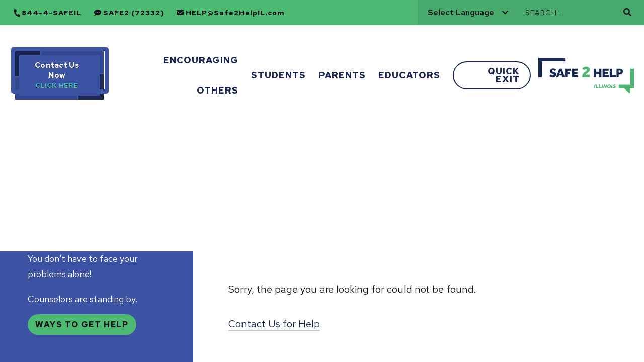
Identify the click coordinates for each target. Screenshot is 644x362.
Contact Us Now (57, 70)
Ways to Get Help (82, 325)
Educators (409, 75)
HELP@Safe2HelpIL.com (235, 13)
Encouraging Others (201, 75)
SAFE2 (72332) (134, 13)
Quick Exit (504, 75)
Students (278, 75)
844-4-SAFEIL (52, 13)
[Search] (573, 13)
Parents (342, 75)
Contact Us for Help (274, 324)
